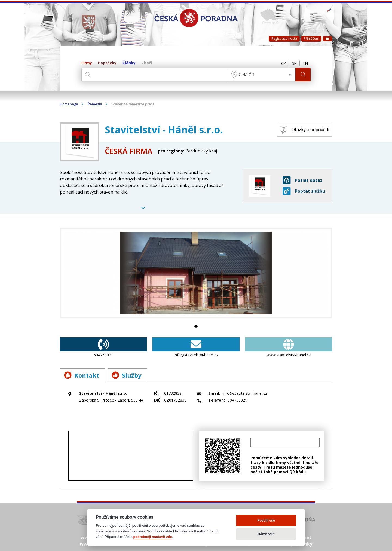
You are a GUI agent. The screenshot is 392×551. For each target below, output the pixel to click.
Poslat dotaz (303, 180)
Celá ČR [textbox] (246, 75)
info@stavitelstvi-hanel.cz (196, 347)
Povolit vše (266, 520)
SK (294, 63)
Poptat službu (304, 191)
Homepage (69, 104)
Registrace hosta (284, 39)
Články (129, 63)
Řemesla (95, 104)
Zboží (147, 63)
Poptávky (107, 63)
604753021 (103, 347)
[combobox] (261, 75)
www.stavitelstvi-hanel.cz (289, 347)
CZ (284, 63)
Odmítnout (266, 534)
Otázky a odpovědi (304, 130)
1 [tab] (196, 326)
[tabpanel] (196, 273)
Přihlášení (311, 39)
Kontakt (82, 375)
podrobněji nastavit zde (153, 537)
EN (305, 63)
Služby (127, 375)
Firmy (87, 63)
